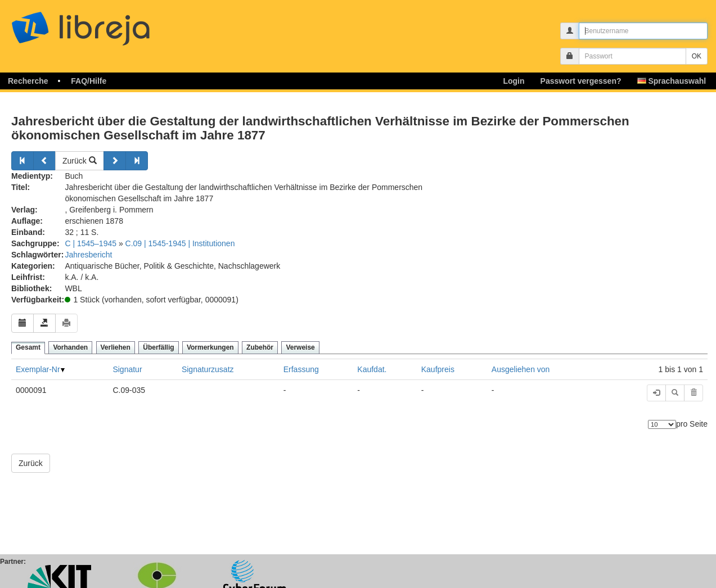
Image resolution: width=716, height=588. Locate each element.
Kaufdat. (372, 369)
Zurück (80, 161)
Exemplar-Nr (38, 369)
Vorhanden (70, 347)
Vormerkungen (210, 347)
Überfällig (158, 347)
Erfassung (301, 369)
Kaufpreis (438, 369)
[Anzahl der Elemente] (662, 424)
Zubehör (260, 347)
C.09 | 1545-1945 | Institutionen (180, 243)
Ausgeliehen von (521, 369)
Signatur (127, 369)
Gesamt (28, 347)
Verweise (300, 347)
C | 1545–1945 (91, 243)
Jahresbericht (88, 255)
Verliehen (116, 347)
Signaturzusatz (208, 369)
